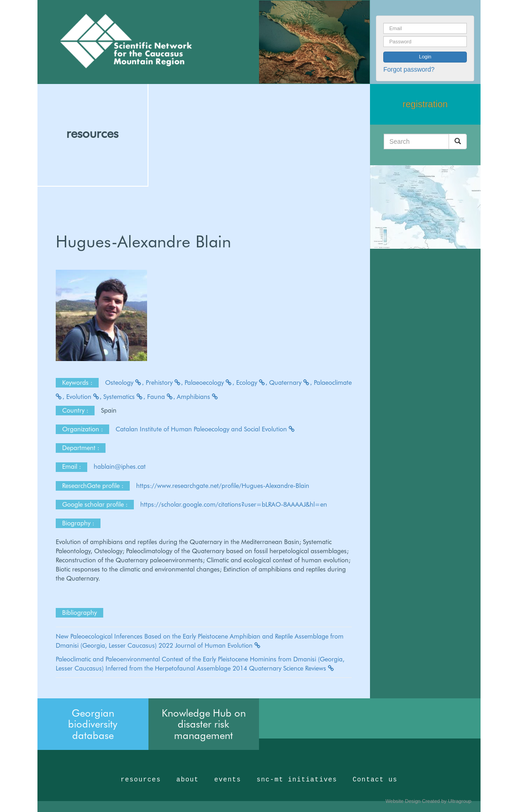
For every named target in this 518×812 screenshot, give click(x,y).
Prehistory (164, 382)
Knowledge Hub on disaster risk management (204, 724)
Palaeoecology (209, 382)
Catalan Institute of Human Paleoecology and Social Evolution (206, 429)
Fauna (161, 397)
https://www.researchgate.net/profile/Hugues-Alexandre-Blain (223, 486)
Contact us (375, 780)
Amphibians (198, 397)
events (228, 780)
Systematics (124, 397)
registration (425, 104)
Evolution (84, 397)
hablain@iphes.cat (121, 466)
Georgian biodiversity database (93, 724)
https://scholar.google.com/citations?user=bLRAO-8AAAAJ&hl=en (234, 504)
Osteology (124, 382)
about (188, 780)
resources (92, 133)
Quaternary (291, 382)
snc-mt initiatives (297, 780)
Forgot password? (409, 69)
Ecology (252, 382)
